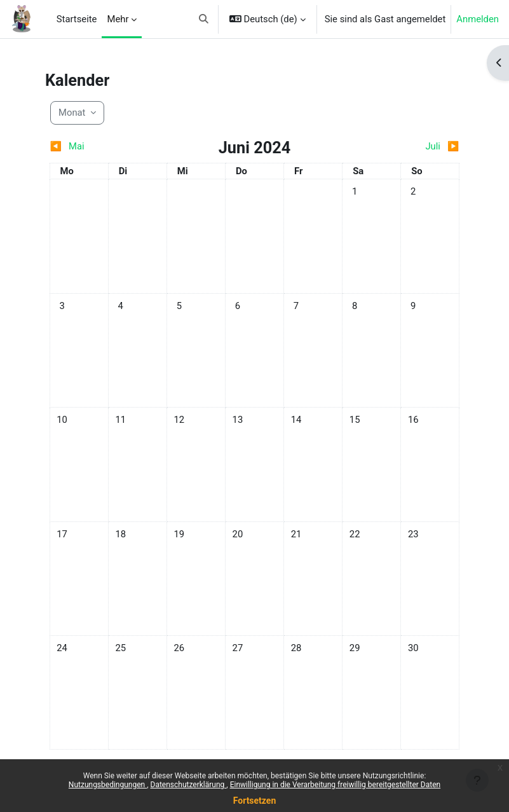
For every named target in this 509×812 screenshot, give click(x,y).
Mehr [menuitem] (118, 19)
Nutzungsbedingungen (108, 785)
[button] (204, 19)
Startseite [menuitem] (77, 19)
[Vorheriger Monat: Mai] (101, 146)
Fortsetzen (255, 801)
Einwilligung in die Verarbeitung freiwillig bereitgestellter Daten (336, 785)
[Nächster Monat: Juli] (408, 146)
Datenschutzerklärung (189, 785)
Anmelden (478, 19)
